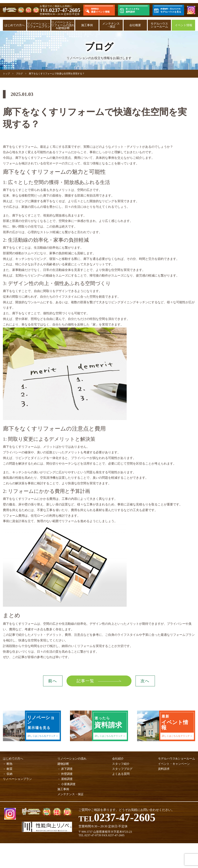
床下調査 (67, 769)
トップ (6, 74)
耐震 (9, 769)
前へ (53, 681)
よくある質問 (121, 774)
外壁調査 (67, 774)
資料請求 (164, 769)
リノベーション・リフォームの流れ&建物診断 (63, 25)
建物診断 (63, 764)
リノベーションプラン (17, 779)
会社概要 (135, 25)
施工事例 (87, 25)
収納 (9, 774)
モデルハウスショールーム (159, 25)
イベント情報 (183, 25)
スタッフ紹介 (121, 764)
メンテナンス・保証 (111, 25)
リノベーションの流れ (72, 759)
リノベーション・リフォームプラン (39, 25)
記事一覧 (84, 681)
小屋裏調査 (68, 784)
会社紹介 (118, 759)
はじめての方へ (15, 25)
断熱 (9, 764)
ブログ (19, 74)
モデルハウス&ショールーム (177, 759)
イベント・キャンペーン (174, 764)
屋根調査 (67, 779)
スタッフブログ (122, 769)
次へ (145, 681)
